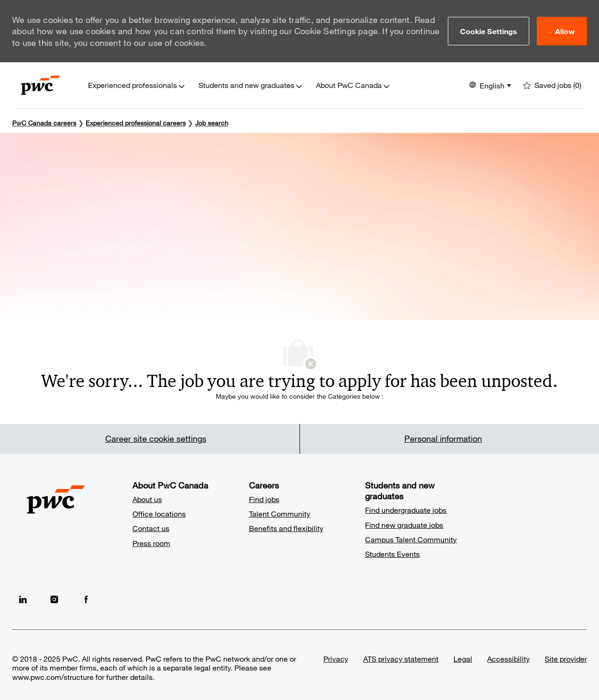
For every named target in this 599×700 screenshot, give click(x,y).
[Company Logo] (40, 85)
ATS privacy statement (401, 659)
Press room (151, 543)
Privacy (336, 659)
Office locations (159, 514)
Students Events (392, 554)
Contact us (151, 528)
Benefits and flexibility (286, 528)
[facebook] (86, 598)
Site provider (566, 659)
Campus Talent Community (411, 539)
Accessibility (508, 659)
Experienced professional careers (136, 123)
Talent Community (280, 514)
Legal (463, 659)
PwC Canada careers (44, 123)
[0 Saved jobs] (552, 85)
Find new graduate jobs (404, 525)
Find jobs (264, 499)
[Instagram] (54, 598)
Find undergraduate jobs (406, 510)
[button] (489, 31)
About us (147, 499)
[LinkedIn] (22, 598)
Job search (212, 123)
